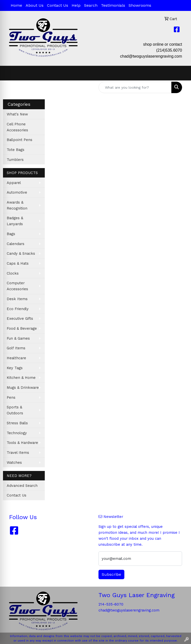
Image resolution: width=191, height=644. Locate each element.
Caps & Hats (18, 263)
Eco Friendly (18, 309)
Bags (11, 234)
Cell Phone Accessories (17, 127)
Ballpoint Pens (20, 140)
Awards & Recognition (17, 205)
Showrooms (140, 5)
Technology (17, 433)
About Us (35, 5)
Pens (11, 397)
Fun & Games (18, 338)
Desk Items (17, 299)
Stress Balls (17, 423)
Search (91, 5)
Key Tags (15, 368)
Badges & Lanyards (15, 221)
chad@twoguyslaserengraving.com (151, 56)
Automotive (17, 192)
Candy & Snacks (21, 253)
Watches (14, 463)
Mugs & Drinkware (23, 388)
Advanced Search (22, 486)
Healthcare (16, 358)
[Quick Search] (135, 87)
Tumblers (15, 160)
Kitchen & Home (21, 378)
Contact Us (58, 5)
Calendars (16, 244)
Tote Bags (16, 150)
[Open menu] (181, 73)
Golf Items (16, 348)
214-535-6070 (111, 604)
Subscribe (111, 574)
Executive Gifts (20, 319)
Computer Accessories (17, 286)
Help (76, 5)
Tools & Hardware (22, 443)
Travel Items (18, 453)
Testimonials (113, 5)
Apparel (14, 183)
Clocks (13, 273)
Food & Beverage (22, 328)
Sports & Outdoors (15, 410)
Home (16, 5)
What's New (17, 114)
